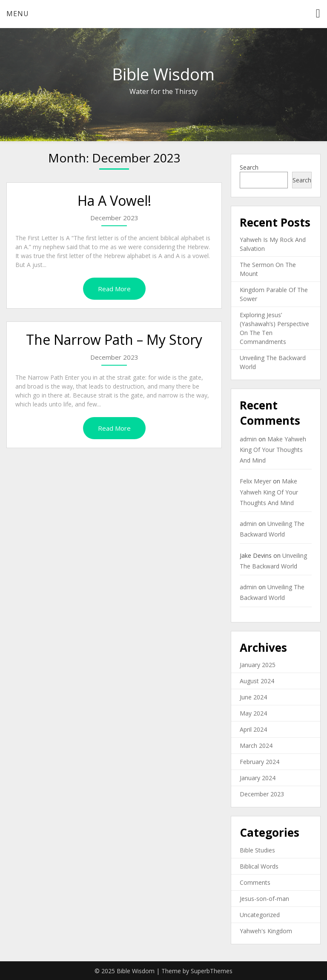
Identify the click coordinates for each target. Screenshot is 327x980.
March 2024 (256, 746)
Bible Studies (257, 850)
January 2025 (258, 665)
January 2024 (258, 778)
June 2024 (253, 697)
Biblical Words (259, 866)
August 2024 (257, 681)
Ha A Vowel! (114, 200)
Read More (114, 289)
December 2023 (262, 794)
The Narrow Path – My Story (114, 339)
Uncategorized (260, 915)
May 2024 (253, 713)
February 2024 (260, 762)
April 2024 (253, 729)
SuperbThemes (212, 971)
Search (249, 167)
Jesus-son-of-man (264, 899)
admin (248, 439)
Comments (255, 882)
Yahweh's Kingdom (266, 931)
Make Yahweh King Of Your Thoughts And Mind (273, 450)
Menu (18, 14)
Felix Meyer (255, 481)
